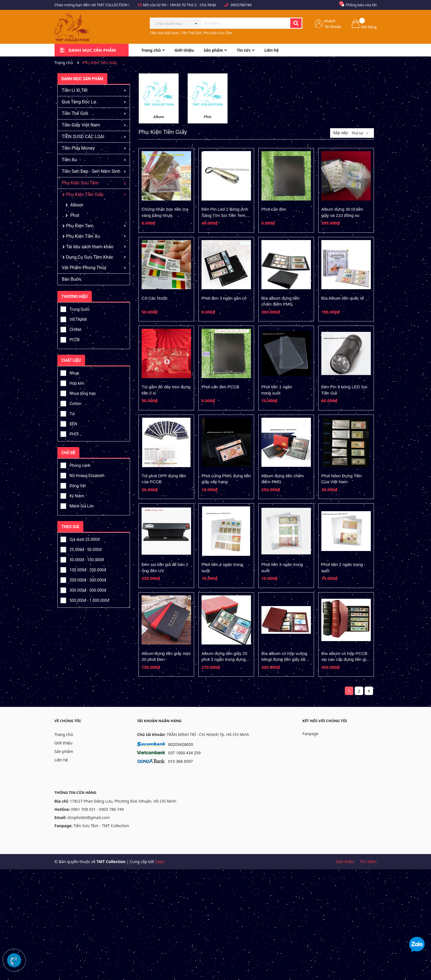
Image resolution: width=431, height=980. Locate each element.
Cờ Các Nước (155, 298)
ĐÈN (69, 423)
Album (77, 205)
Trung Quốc (75, 308)
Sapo (160, 862)
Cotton (71, 403)
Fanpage (310, 734)
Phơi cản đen (274, 209)
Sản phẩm (64, 751)
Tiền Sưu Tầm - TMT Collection (101, 826)
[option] (159, 98)
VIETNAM (74, 319)
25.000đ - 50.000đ (81, 549)
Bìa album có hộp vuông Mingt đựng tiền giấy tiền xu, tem (284, 659)
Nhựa (70, 372)
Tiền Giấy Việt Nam (81, 125)
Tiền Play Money (78, 148)
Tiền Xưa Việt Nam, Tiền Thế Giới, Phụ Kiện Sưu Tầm (191, 33)
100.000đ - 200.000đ (83, 569)
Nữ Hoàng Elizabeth (83, 475)
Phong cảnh (75, 465)
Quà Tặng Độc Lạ (79, 102)
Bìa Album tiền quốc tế (343, 298)
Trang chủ (64, 734)
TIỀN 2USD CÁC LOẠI (83, 137)
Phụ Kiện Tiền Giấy (85, 194)
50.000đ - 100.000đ (82, 559)
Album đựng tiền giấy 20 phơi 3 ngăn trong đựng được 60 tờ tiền (224, 659)
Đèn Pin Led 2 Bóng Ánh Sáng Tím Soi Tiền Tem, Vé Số (225, 215)
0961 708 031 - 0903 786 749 (97, 809)
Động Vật (73, 485)
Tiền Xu (69, 160)
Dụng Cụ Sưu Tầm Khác (90, 257)
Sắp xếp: (341, 133)
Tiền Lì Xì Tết (75, 90)
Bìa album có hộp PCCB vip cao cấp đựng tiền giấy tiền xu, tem (346, 659)
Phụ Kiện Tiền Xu (83, 236)
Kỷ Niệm (72, 495)
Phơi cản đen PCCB (220, 387)
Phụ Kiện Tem (80, 226)
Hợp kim (72, 382)
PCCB (70, 339)
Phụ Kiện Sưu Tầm (80, 183)
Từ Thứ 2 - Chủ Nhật (199, 5)
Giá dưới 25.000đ (80, 539)
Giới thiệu (64, 743)
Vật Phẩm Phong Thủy (84, 268)
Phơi (75, 215)
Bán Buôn (72, 279)
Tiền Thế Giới (75, 113)
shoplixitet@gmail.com (88, 817)
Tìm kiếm (368, 862)
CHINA (71, 329)
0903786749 (241, 5)
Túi (68, 413)
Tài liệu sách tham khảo (90, 247)
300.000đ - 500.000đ (83, 589)
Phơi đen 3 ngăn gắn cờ (224, 298)
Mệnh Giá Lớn (77, 505)
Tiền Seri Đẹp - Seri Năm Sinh (91, 171)
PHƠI (70, 433)
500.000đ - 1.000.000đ (85, 600)
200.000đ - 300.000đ (83, 579)
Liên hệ (61, 760)
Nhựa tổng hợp (78, 393)
